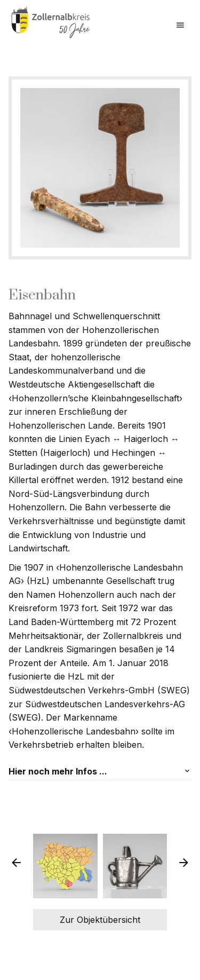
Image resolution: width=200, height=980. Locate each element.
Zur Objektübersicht (100, 920)
